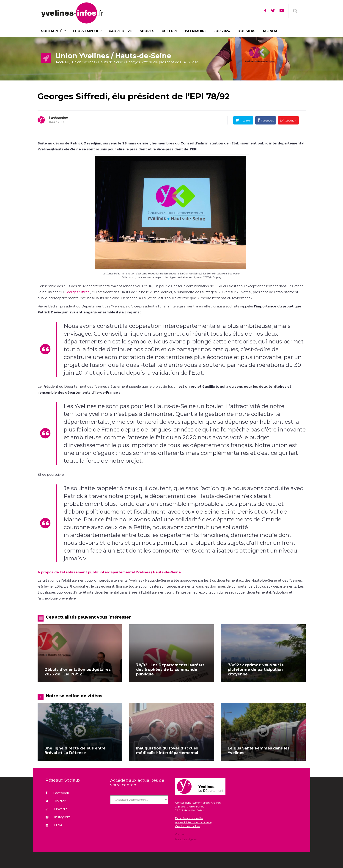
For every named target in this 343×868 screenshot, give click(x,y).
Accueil (62, 62)
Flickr (54, 825)
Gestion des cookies (188, 826)
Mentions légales (186, 839)
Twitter (246, 120)
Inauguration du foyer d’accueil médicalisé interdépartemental (167, 751)
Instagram (58, 817)
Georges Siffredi (77, 292)
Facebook (267, 120)
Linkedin (57, 809)
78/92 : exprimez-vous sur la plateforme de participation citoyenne (256, 670)
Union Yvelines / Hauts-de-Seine (97, 62)
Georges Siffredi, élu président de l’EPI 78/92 (134, 96)
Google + (290, 120)
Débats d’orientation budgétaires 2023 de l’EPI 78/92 (78, 672)
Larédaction (59, 118)
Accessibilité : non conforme (193, 822)
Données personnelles (189, 818)
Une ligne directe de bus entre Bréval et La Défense (75, 751)
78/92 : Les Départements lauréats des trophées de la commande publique (170, 670)
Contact (180, 835)
